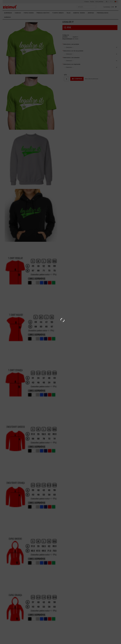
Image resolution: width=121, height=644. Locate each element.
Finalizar (92, 2)
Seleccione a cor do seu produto (73, 51)
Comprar (77, 79)
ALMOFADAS (8, 13)
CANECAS (18, 13)
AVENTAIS (91, 13)
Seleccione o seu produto (71, 44)
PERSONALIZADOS (103, 13)
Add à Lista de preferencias (91, 79)
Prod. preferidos (99, 2)
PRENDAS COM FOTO (43, 13)
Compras (86, 2)
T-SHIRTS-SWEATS (58, 13)
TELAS (68, 13)
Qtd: (66, 75)
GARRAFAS (7, 17)
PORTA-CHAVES (29, 13)
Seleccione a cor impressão (72, 64)
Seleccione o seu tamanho (71, 58)
